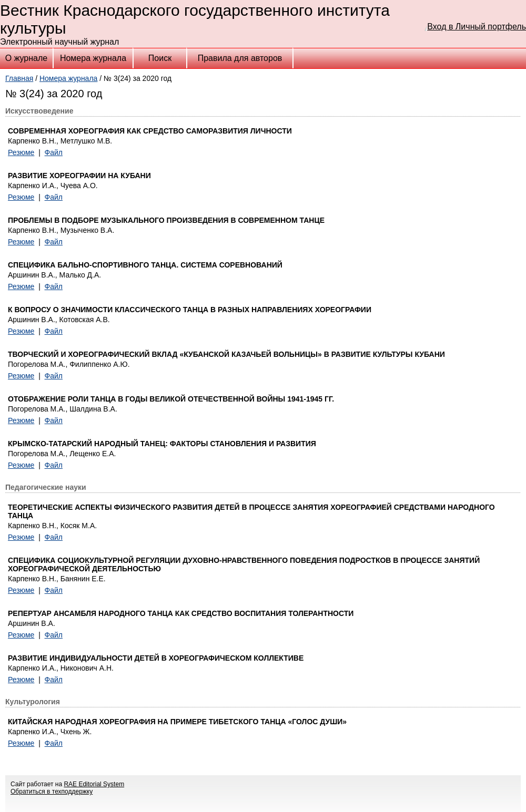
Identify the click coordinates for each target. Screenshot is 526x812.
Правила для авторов (240, 58)
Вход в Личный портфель (477, 27)
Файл (54, 152)
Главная (19, 78)
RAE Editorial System (94, 784)
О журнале (26, 58)
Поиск (160, 58)
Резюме (21, 152)
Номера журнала (93, 58)
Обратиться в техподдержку (52, 792)
